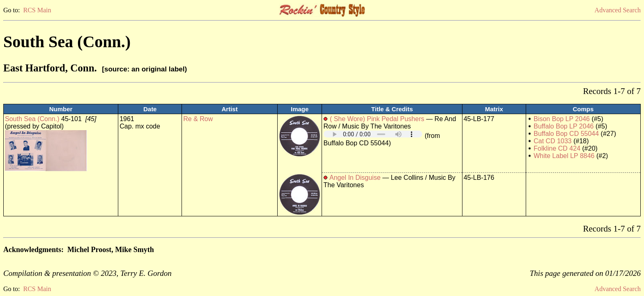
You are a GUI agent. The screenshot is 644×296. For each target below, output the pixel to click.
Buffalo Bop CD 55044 (566, 134)
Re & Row (198, 119)
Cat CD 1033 (553, 141)
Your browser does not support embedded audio (373, 134)
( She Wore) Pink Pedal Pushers (377, 119)
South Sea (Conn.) (32, 119)
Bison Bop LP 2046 (562, 119)
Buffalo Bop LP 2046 (563, 126)
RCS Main (37, 10)
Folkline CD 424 (557, 148)
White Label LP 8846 (564, 156)
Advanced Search (618, 10)
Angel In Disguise (355, 178)
